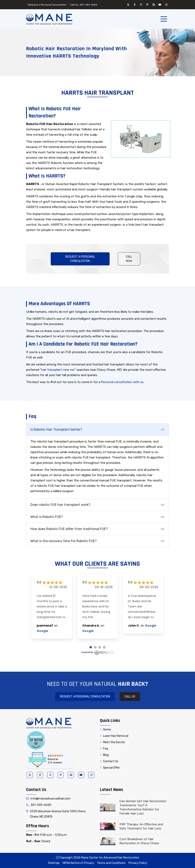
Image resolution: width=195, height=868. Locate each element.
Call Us (130, 697)
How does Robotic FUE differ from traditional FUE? (69, 529)
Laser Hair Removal (114, 736)
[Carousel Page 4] (104, 647)
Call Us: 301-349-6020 (84, 5)
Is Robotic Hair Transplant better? (56, 429)
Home (105, 730)
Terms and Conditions (111, 863)
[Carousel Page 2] (95, 647)
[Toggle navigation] (165, 19)
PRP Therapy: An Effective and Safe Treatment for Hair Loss (141, 826)
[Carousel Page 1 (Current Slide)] (91, 647)
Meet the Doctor (112, 742)
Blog (104, 755)
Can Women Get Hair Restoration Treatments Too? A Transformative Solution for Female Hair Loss (143, 807)
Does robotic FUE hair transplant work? (60, 505)
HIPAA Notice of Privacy (78, 863)
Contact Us (109, 761)
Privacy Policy (138, 863)
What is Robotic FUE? (47, 517)
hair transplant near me (58, 370)
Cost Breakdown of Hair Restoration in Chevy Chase (139, 841)
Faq (104, 749)
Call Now (129, 259)
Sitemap (54, 863)
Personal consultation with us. (123, 382)
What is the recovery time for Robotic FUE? (64, 541)
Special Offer (110, 768)
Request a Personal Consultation (47, 5)
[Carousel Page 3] (100, 647)
